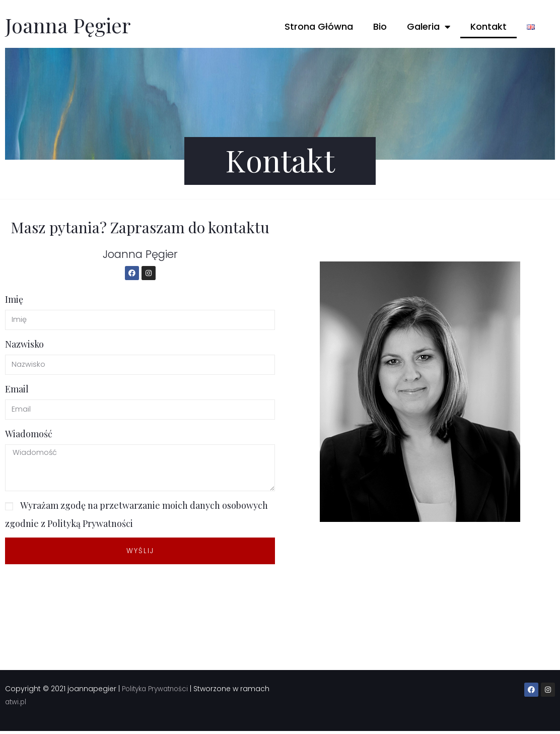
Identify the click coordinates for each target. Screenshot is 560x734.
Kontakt (488, 26)
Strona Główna (319, 26)
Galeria (429, 27)
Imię (14, 299)
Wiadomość (29, 435)
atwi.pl (48, 705)
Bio (380, 26)
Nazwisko (24, 344)
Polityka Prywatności (158, 692)
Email (17, 389)
